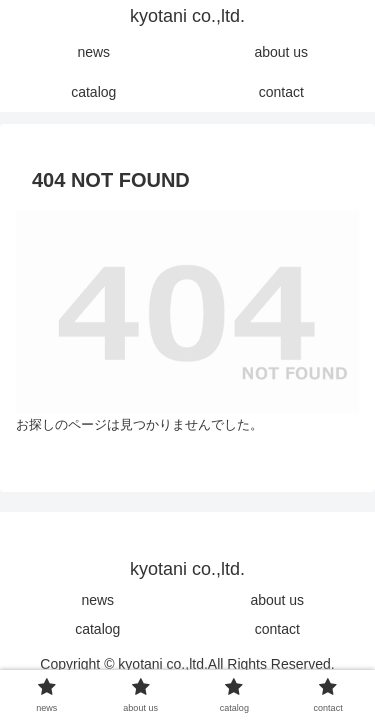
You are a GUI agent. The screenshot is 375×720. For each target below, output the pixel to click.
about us (277, 600)
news (97, 600)
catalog (97, 629)
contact (277, 629)
